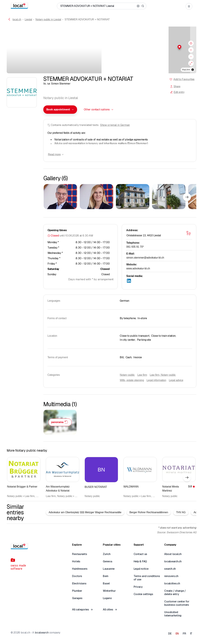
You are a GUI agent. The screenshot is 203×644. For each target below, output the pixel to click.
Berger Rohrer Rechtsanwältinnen (149, 512)
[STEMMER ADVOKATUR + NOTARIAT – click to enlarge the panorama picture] (60, 422)
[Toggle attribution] (193, 70)
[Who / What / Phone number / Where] (98, 6)
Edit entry (177, 92)
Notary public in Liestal (48, 19)
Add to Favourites (184, 79)
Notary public (127, 375)
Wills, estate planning (132, 380)
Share (175, 86)
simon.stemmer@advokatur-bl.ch (145, 258)
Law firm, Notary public (163, 375)
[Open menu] (189, 6)
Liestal (28, 19)
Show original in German (115, 125)
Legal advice (176, 380)
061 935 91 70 (135, 247)
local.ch (17, 19)
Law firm (142, 375)
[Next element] (187, 197)
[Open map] (188, 233)
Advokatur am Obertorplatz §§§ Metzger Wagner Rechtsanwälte (85, 512)
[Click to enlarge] (60, 197)
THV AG (181, 512)
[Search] (143, 6)
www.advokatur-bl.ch (138, 268)
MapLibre (186, 70)
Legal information (156, 380)
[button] (149, 47)
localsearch (42, 633)
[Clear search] (138, 6)
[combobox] (60, 110)
